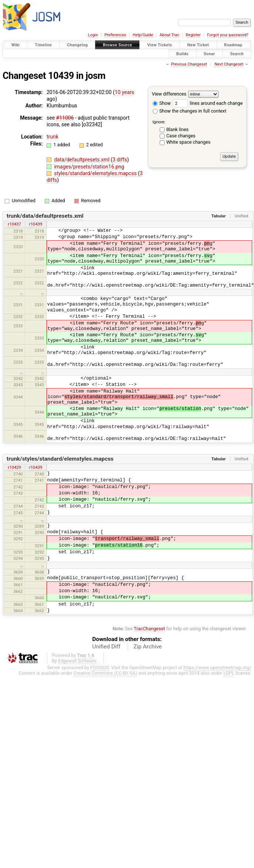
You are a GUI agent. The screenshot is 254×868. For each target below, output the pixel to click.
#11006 (65, 118)
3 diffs (120, 160)
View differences (169, 94)
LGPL (229, 673)
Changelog (77, 45)
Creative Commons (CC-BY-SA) (106, 673)
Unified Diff (106, 647)
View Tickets (160, 45)
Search (237, 54)
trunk (53, 137)
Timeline (43, 45)
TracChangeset (150, 629)
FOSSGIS (99, 667)
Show (162, 103)
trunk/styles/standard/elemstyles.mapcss (60, 459)
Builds (182, 54)
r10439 (36, 224)
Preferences (115, 35)
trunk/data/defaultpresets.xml (45, 216)
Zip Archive (148, 647)
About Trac (170, 35)
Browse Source (117, 45)
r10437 (14, 224)
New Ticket (198, 45)
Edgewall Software (77, 661)
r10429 (14, 467)
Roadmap (233, 45)
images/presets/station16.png (89, 167)
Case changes (181, 136)
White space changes (189, 142)
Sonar (209, 54)
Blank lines (177, 129)
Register (193, 35)
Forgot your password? (228, 35)
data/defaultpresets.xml (82, 160)
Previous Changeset (189, 64)
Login (93, 35)
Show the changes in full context (189, 111)
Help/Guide (143, 35)
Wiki (16, 45)
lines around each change (208, 103)
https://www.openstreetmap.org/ (217, 667)
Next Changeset (229, 64)
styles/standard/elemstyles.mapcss (96, 173)
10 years (124, 92)
